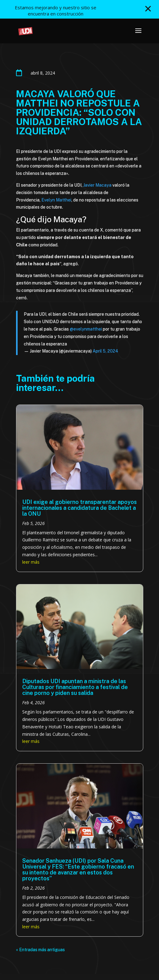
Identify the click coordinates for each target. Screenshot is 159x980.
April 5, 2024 (105, 351)
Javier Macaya (97, 185)
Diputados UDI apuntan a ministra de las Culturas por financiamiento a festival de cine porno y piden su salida (75, 687)
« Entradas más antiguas (40, 950)
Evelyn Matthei (56, 200)
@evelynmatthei (86, 329)
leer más (31, 562)
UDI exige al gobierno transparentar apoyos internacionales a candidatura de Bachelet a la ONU (79, 508)
